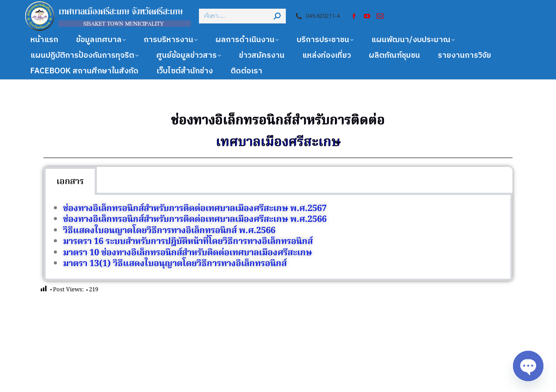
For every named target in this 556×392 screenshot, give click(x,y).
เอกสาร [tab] (70, 182)
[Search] (242, 16)
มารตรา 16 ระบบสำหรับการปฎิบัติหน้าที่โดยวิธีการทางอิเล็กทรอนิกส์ (188, 242)
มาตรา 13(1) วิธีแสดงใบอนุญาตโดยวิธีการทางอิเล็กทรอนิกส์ (175, 264)
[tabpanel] (278, 238)
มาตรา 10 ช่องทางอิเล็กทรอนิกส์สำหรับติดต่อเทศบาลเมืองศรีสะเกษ (187, 253)
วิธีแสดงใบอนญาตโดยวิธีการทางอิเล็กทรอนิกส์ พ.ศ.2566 (169, 231)
